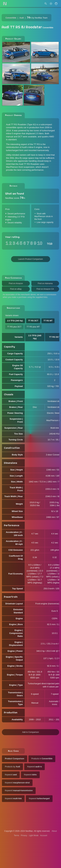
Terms (17, 835)
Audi (22, 18)
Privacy (24, 835)
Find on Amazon (16, 283)
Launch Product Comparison (30, 259)
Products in (42, 759)
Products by (12, 767)
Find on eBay (16, 289)
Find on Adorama (45, 283)
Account (44, 835)
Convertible (11, 18)
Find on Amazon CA (45, 289)
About (54, 831)
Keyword (34, 767)
